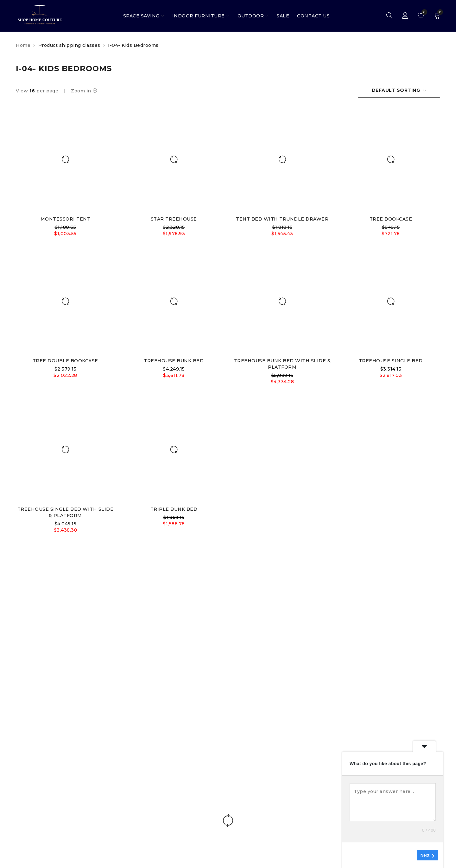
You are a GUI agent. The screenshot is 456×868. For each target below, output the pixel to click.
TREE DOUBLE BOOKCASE (65, 361)
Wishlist (423, 12)
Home (23, 45)
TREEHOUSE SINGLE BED (391, 361)
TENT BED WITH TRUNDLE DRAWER (282, 219)
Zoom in (81, 91)
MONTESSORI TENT (66, 219)
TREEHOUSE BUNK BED (174, 361)
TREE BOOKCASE (391, 219)
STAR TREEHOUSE (174, 219)
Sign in (405, 16)
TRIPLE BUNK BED (174, 509)
